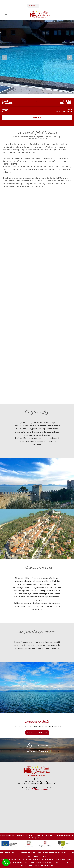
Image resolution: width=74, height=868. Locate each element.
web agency (41, 838)
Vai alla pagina (37, 732)
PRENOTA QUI (33, 6)
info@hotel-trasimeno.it (40, 789)
